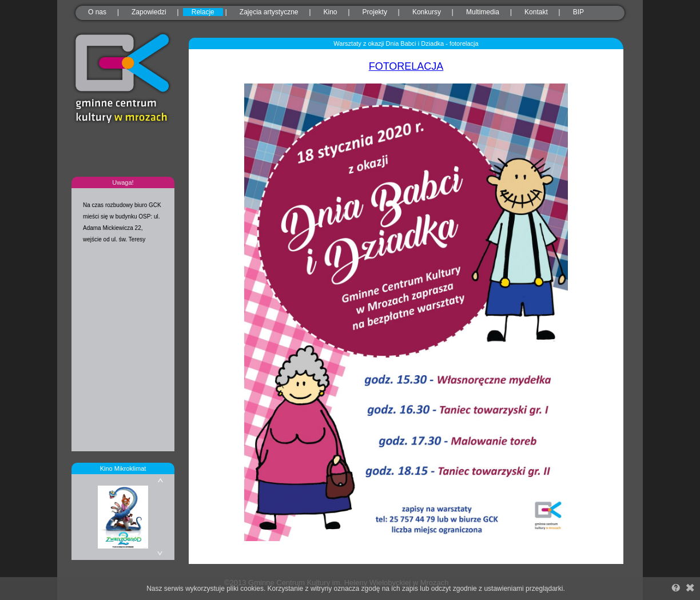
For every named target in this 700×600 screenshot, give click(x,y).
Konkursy (427, 12)
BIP (578, 12)
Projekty (375, 12)
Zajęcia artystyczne (269, 12)
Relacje (203, 12)
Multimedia (483, 12)
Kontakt (536, 12)
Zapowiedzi (149, 12)
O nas (97, 12)
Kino (331, 12)
